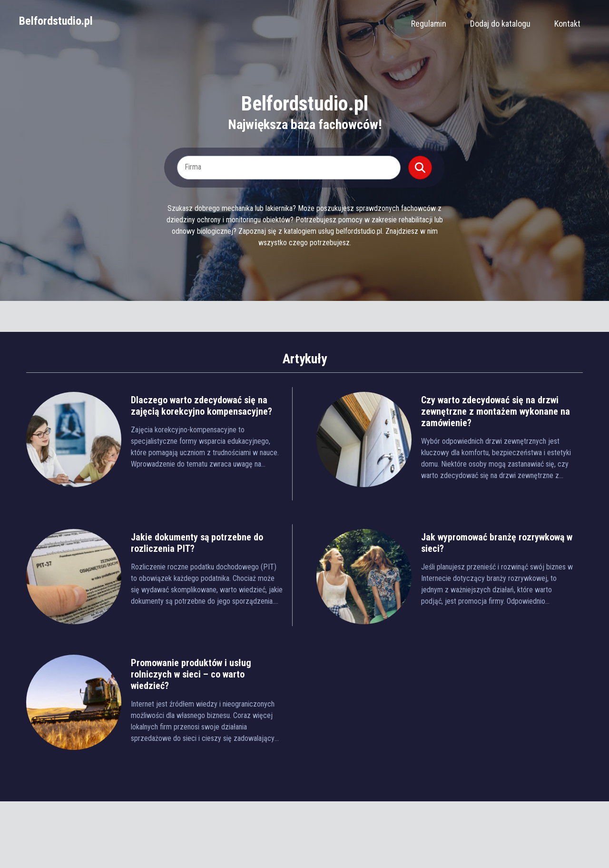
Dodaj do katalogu (500, 24)
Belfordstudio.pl (56, 21)
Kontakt (567, 24)
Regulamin (429, 24)
